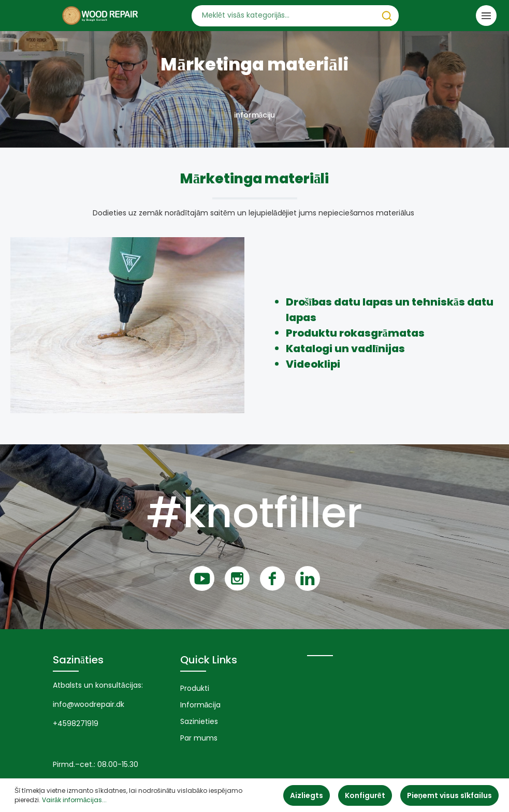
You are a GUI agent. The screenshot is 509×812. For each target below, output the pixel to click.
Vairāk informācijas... (74, 800)
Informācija (201, 705)
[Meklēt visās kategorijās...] (283, 16)
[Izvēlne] (486, 16)
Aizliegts (307, 795)
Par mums (199, 738)
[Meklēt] (387, 16)
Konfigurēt (365, 795)
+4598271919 (76, 723)
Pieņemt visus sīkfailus (449, 795)
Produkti (195, 688)
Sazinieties (199, 721)
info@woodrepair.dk (89, 704)
